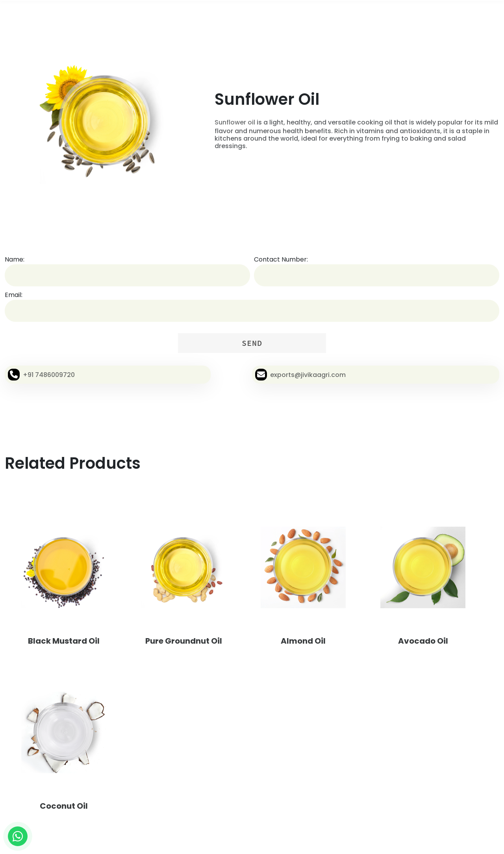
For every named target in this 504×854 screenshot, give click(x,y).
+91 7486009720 (49, 375)
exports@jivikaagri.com (308, 375)
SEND (252, 343)
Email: (14, 295)
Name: (15, 259)
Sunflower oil (235, 122)
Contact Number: (281, 259)
